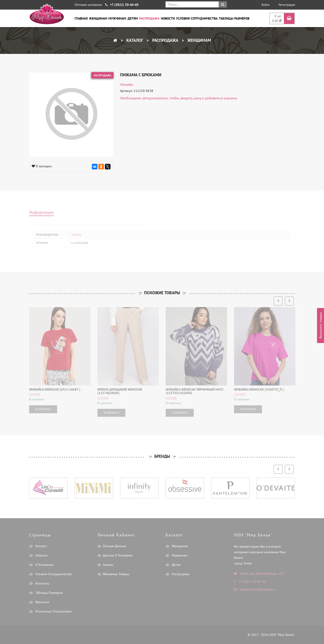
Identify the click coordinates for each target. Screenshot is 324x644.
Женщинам (98, 18)
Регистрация (287, 5)
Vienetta (127, 84)
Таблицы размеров (234, 18)
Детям (133, 18)
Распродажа (149, 18)
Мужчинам (117, 18)
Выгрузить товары (321, 326)
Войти (265, 5)
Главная (81, 18)
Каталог (134, 40)
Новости (168, 18)
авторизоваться (155, 98)
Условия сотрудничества (197, 18)
